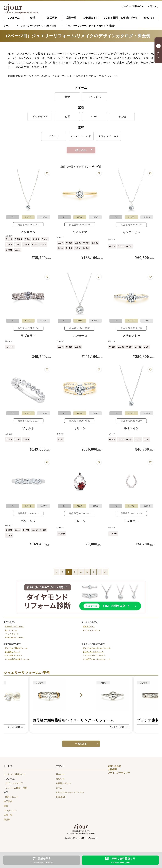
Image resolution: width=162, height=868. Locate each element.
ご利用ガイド (91, 18)
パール (95, 116)
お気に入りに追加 (47, 173)
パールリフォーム (12, 634)
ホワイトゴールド (108, 136)
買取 (6, 806)
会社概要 (112, 769)
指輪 (67, 97)
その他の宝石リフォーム (14, 638)
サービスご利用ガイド (132, 6)
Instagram (61, 797)
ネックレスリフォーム (91, 630)
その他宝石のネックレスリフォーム (97, 659)
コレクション (10, 810)
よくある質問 (110, 18)
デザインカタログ (14, 783)
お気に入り (153, 6)
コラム (59, 788)
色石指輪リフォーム (13, 652)
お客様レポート (129, 18)
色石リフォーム (11, 630)
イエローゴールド (81, 136)
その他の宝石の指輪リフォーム (17, 659)
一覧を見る (81, 744)
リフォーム (13, 18)
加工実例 (52, 18)
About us (60, 774)
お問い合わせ (114, 766)
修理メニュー (12, 797)
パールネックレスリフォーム (94, 655)
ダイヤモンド (40, 116)
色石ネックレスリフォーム (93, 652)
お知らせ (60, 779)
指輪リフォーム (89, 627)
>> (105, 572)
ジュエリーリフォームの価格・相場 (38, 26)
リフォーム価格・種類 (16, 788)
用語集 (7, 819)
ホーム (7, 26)
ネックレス (95, 97)
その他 (122, 116)
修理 (33, 18)
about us (149, 18)
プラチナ (54, 136)
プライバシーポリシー (119, 773)
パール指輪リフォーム (13, 655)
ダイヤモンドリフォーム (14, 627)
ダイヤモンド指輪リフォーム (16, 648)
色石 (67, 116)
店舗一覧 (71, 18)
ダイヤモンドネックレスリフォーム (97, 648)
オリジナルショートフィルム (70, 792)
